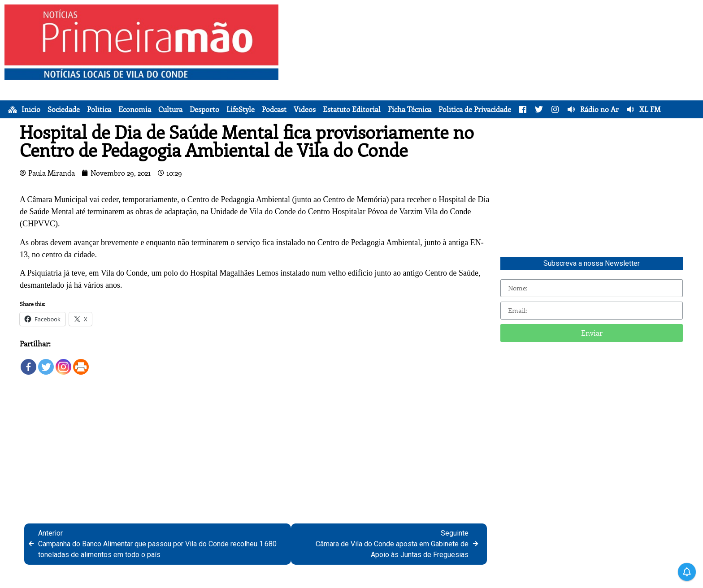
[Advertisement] (493, 67)
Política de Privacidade (475, 109)
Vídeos (305, 109)
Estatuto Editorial (352, 109)
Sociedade (64, 109)
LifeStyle (241, 109)
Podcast (274, 109)
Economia (135, 109)
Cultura (170, 109)
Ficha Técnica (410, 109)
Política (99, 109)
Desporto (204, 109)
